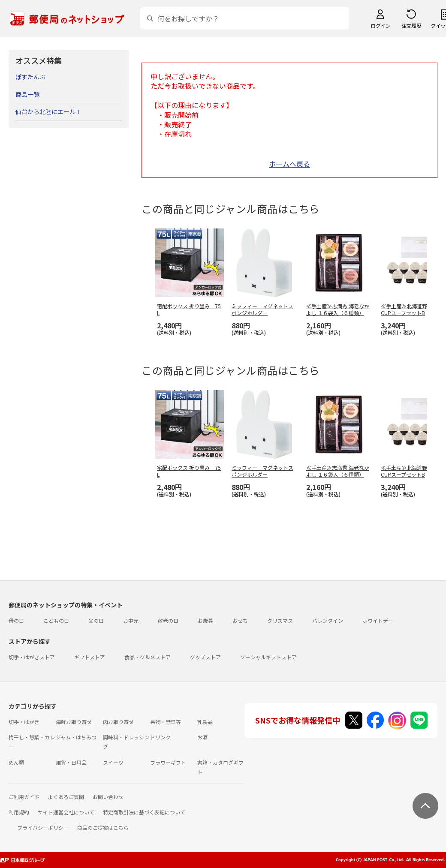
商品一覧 (27, 94)
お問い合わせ (108, 797)
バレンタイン (328, 620)
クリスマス (280, 620)
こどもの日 (56, 620)
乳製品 (205, 722)
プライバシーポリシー (43, 827)
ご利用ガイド (24, 797)
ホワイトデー (378, 620)
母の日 (16, 620)
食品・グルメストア (148, 657)
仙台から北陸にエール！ (48, 111)
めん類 (16, 762)
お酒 (202, 737)
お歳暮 (205, 620)
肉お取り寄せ (118, 722)
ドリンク (160, 737)
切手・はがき (24, 722)
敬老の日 (168, 620)
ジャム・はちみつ (76, 737)
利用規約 (19, 812)
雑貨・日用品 (71, 762)
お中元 (131, 620)
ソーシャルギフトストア (268, 657)
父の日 (96, 620)
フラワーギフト (168, 762)
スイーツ (113, 762)
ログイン (380, 26)
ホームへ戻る (289, 164)
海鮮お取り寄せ (74, 722)
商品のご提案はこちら (103, 827)
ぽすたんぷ (30, 77)
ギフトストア (90, 657)
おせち (240, 620)
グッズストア (205, 657)
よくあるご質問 (66, 797)
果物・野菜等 (166, 722)
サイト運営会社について (66, 812)
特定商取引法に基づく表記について (144, 812)
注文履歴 (411, 26)
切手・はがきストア (32, 657)
